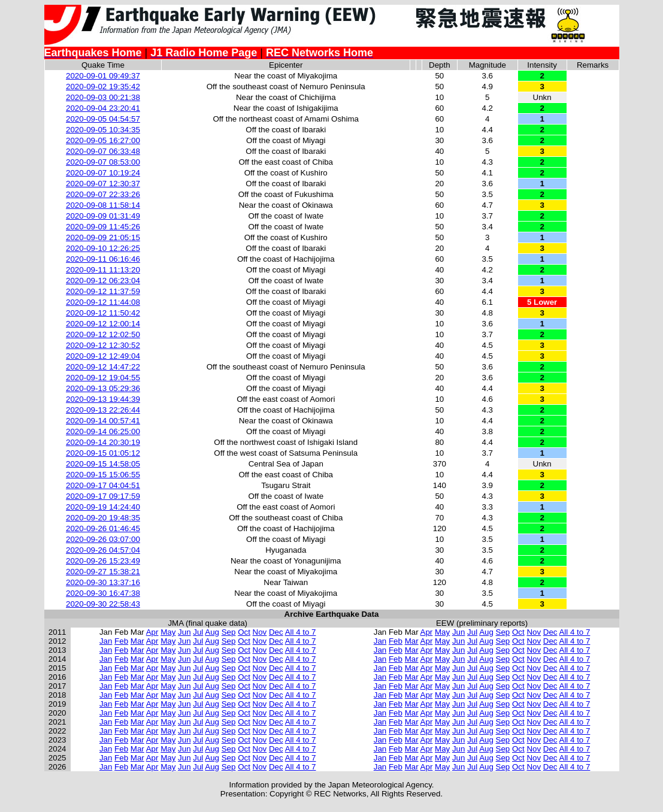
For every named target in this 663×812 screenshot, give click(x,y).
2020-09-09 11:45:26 (103, 227)
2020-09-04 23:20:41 (103, 108)
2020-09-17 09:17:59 (103, 496)
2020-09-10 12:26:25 (103, 248)
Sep (229, 632)
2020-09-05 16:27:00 (103, 140)
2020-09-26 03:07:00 (103, 539)
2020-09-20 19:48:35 (103, 518)
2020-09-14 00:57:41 (103, 421)
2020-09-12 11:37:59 (103, 291)
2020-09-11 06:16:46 (103, 259)
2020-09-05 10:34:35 (103, 130)
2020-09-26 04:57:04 (103, 550)
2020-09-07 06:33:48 (103, 151)
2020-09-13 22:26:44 (103, 410)
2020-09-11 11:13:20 (103, 270)
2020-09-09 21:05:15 (103, 237)
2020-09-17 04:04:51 (103, 485)
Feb (121, 641)
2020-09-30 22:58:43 (103, 604)
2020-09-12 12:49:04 (103, 356)
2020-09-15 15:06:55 (103, 475)
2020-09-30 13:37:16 (103, 582)
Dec (276, 632)
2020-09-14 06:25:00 (103, 431)
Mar (137, 641)
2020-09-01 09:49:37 (103, 76)
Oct (244, 632)
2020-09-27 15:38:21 (103, 572)
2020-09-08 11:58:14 (103, 205)
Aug (212, 632)
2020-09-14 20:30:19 (103, 442)
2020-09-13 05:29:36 (103, 388)
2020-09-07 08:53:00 (103, 162)
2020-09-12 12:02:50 (103, 334)
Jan (106, 641)
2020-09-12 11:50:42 (103, 313)
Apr (152, 632)
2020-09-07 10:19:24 (103, 173)
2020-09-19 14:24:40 (103, 507)
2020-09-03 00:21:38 (103, 97)
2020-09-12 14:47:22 (103, 367)
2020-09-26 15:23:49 (103, 561)
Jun (184, 632)
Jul (198, 632)
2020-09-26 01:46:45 (103, 528)
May (168, 632)
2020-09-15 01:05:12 (103, 453)
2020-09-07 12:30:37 (103, 184)
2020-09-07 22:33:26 (103, 194)
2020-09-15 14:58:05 (103, 464)
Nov (260, 632)
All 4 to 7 (301, 632)
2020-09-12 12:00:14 (103, 324)
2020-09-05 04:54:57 (103, 119)
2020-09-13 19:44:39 (103, 399)
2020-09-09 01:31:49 (103, 216)
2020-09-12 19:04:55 (103, 378)
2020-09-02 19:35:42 (103, 87)
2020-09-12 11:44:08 (103, 302)
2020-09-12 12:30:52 (103, 345)
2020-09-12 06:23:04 (103, 281)
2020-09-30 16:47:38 (103, 593)
